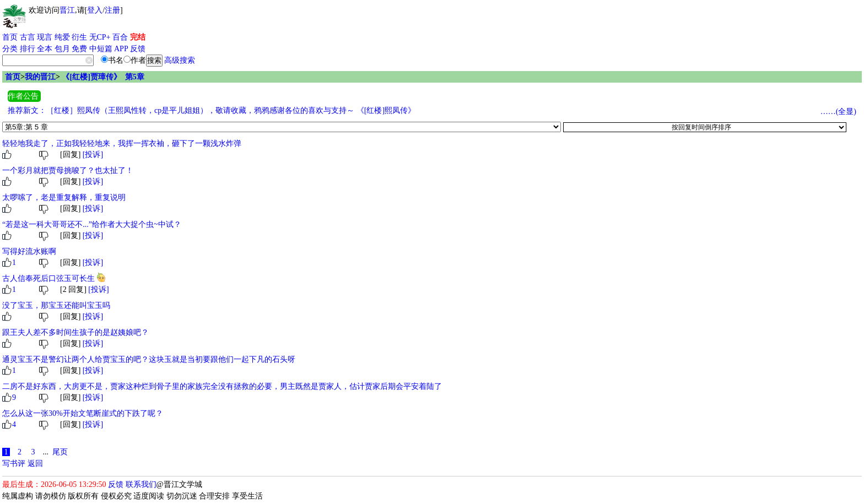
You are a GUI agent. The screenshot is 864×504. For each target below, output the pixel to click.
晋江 (67, 10)
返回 (35, 464)
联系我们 (141, 484)
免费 (79, 49)
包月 (62, 49)
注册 (112, 10)
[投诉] (93, 155)
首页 (10, 37)
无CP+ (100, 37)
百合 (120, 37)
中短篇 (101, 49)
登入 (95, 10)
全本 (45, 49)
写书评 (14, 464)
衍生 (79, 37)
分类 (10, 49)
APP (121, 49)
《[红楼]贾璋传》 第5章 (103, 77)
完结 (138, 37)
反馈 (138, 49)
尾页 (60, 452)
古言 (28, 37)
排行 (28, 49)
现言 (45, 37)
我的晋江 (40, 77)
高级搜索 (180, 60)
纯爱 (62, 37)
